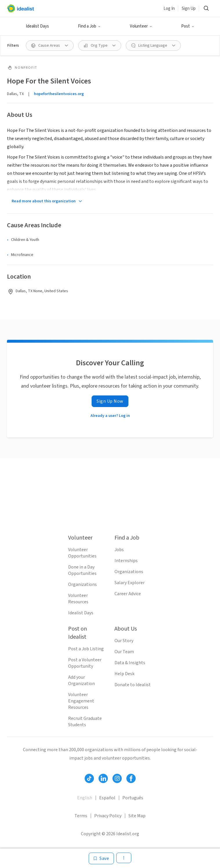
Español (107, 798)
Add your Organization (81, 680)
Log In (169, 9)
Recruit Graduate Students (85, 722)
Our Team (124, 652)
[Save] (101, 858)
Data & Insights (130, 663)
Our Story (124, 641)
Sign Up (189, 9)
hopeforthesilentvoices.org (59, 94)
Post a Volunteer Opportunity (85, 663)
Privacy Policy (108, 816)
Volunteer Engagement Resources (81, 701)
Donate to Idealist (133, 685)
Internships (126, 561)
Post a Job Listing (86, 649)
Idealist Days (37, 26)
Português (133, 798)
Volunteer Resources (78, 599)
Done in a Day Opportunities (82, 570)
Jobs (119, 550)
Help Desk (124, 674)
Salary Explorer (130, 583)
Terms (81, 816)
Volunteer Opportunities (82, 553)
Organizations (82, 584)
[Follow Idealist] (89, 778)
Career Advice (128, 594)
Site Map (137, 816)
